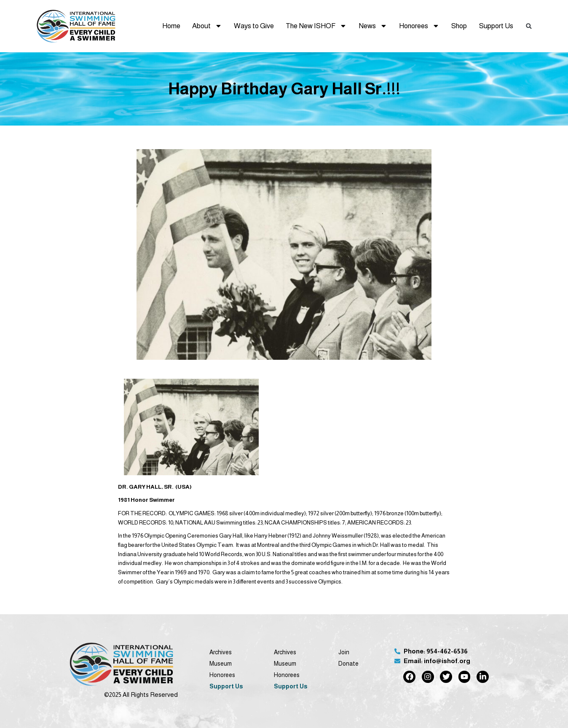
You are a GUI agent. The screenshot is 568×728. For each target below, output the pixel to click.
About (207, 26)
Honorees (419, 26)
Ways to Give (254, 26)
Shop (459, 26)
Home (171, 26)
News (373, 26)
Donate (348, 664)
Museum (221, 664)
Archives (221, 652)
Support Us (496, 26)
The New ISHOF (316, 26)
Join (344, 652)
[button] (529, 26)
